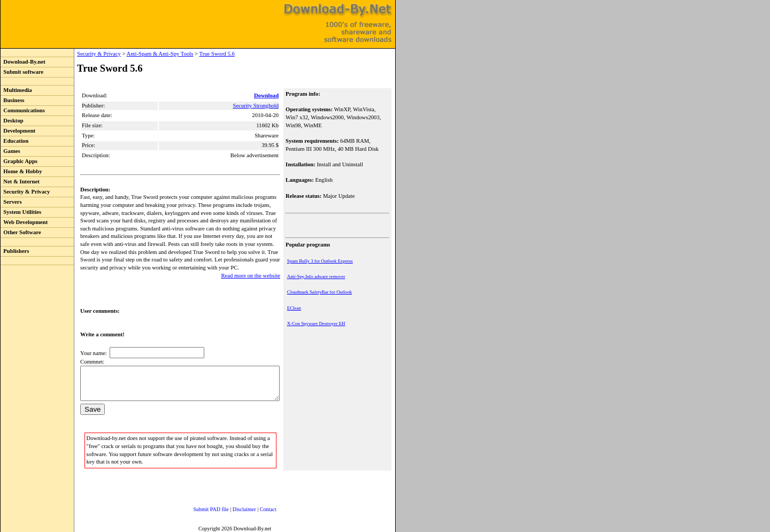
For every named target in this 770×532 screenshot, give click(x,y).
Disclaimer (234, 508)
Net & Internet (20, 182)
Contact (257, 508)
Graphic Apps (19, 161)
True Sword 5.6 (195, 54)
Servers (11, 202)
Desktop (12, 121)
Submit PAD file (201, 508)
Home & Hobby (21, 171)
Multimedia (16, 90)
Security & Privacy (25, 192)
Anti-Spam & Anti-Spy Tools (138, 54)
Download (267, 95)
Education (14, 141)
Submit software (22, 72)
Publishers (15, 251)
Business (12, 100)
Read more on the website (252, 268)
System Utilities (21, 212)
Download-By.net (23, 62)
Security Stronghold (257, 106)
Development (18, 131)
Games (10, 151)
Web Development (24, 222)
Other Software (21, 232)
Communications (23, 110)
